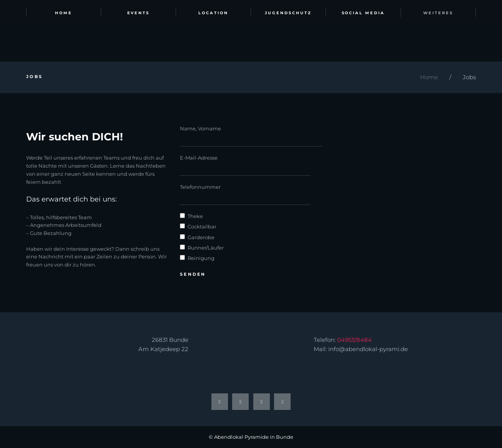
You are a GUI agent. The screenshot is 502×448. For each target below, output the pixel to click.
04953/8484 (354, 340)
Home (429, 77)
